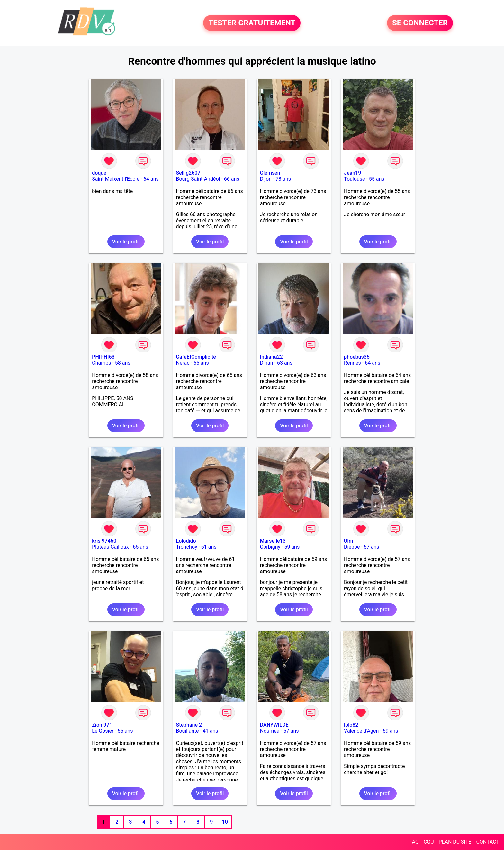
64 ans (151, 179)
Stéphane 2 (189, 725)
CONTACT (488, 842)
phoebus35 (357, 357)
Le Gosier (103, 731)
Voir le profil (126, 242)
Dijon (266, 179)
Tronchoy (187, 547)
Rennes (352, 363)
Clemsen (270, 173)
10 (225, 822)
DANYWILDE (274, 725)
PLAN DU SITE (455, 842)
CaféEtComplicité (196, 357)
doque (99, 173)
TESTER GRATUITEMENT (252, 23)
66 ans (232, 179)
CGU (429, 842)
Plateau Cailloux (110, 547)
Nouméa (270, 731)
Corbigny (270, 547)
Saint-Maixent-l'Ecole (116, 179)
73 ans (283, 179)
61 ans (209, 547)
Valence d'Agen (361, 731)
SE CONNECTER (420, 23)
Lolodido (186, 541)
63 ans (285, 363)
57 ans (372, 547)
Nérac (183, 363)
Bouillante (188, 731)
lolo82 (351, 725)
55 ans (377, 179)
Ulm (348, 541)
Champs (101, 363)
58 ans (123, 363)
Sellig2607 (188, 173)
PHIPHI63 (103, 357)
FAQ (414, 842)
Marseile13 (273, 541)
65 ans (201, 363)
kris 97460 (104, 541)
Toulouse (354, 179)
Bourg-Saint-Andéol (198, 179)
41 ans (211, 731)
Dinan (267, 363)
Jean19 (352, 173)
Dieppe (352, 547)
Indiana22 (271, 357)
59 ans (292, 547)
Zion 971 (102, 725)
